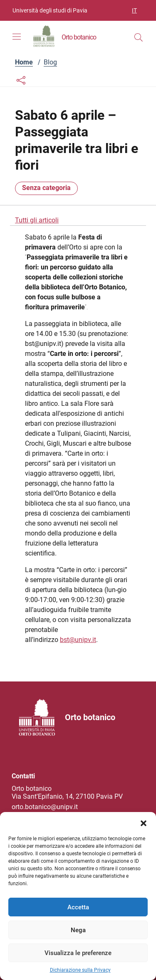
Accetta (78, 907)
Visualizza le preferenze (78, 953)
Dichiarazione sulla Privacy (80, 970)
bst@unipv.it (78, 640)
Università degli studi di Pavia (50, 10)
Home (24, 62)
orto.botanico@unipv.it (45, 807)
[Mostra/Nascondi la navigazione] (17, 37)
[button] (144, 822)
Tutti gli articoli (37, 220)
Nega (78, 930)
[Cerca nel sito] (139, 37)
